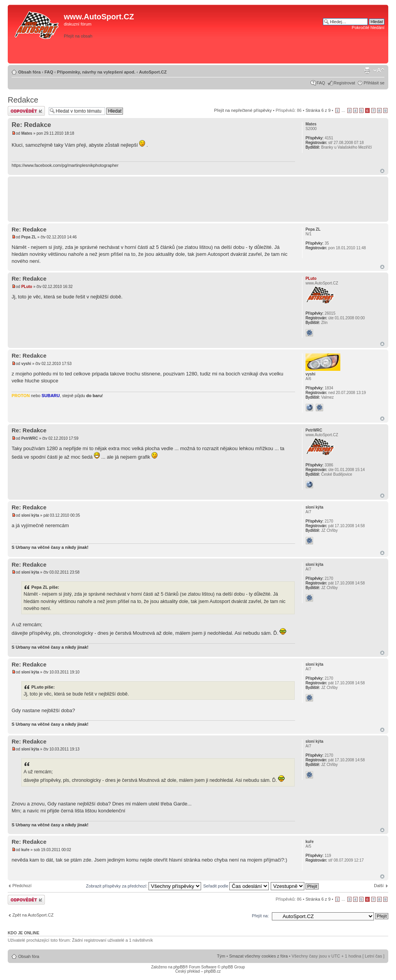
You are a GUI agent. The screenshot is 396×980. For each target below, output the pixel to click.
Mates (27, 133)
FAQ (49, 72)
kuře (25, 850)
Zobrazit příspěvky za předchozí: (143, 886)
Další (379, 886)
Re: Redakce (31, 125)
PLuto (27, 287)
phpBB (179, 967)
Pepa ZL (29, 237)
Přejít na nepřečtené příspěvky (243, 110)
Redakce (23, 100)
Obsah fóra (29, 72)
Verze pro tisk (367, 70)
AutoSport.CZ (153, 72)
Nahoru (382, 171)
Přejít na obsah (78, 36)
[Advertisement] (277, 49)
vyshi (26, 364)
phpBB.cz (213, 971)
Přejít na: (260, 916)
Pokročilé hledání (368, 27)
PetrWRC (30, 438)
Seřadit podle (236, 886)
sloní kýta (30, 515)
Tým (221, 956)
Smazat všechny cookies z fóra (258, 956)
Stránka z (318, 110)
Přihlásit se (374, 83)
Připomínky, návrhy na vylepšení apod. (96, 72)
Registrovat (345, 83)
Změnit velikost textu (379, 70)
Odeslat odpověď (26, 111)
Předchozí (22, 886)
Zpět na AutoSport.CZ (33, 915)
